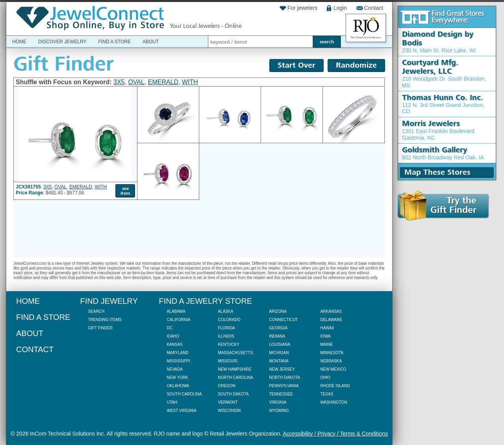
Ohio (325, 378)
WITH (190, 82)
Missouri (227, 361)
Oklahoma (178, 386)
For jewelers (302, 8)
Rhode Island (335, 386)
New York (177, 378)
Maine (326, 344)
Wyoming (279, 411)
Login (340, 8)
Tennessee (281, 394)
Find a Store (114, 42)
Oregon (226, 386)
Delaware (331, 320)
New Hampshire (235, 369)
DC (169, 328)
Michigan (279, 353)
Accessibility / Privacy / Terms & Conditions (335, 434)
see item (125, 191)
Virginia (278, 402)
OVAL (136, 82)
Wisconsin (229, 411)
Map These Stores (437, 172)
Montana (279, 361)
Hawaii (327, 328)
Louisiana (279, 344)
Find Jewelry (109, 301)
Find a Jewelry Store (205, 301)
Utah (172, 402)
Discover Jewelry (62, 42)
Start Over (296, 65)
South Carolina (184, 394)
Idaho (173, 336)
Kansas (175, 344)
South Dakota (233, 394)
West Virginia (181, 411)
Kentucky (228, 344)
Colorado (229, 320)
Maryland (177, 353)
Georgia (278, 328)
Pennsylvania (284, 386)
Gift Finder (100, 328)
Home (19, 42)
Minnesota (332, 353)
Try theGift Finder (438, 206)
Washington (334, 402)
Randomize (356, 65)
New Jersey (282, 369)
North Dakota (284, 378)
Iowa (325, 336)
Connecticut (283, 320)
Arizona (278, 311)
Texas (327, 394)
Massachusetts (235, 353)
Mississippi (178, 361)
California (178, 320)
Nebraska (331, 361)
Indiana (277, 336)
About (151, 42)
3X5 (119, 82)
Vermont (228, 402)
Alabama (176, 311)
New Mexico (333, 369)
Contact (374, 8)
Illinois (226, 336)
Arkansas (331, 311)
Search (96, 311)
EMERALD (163, 82)
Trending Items (105, 320)
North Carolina (235, 378)
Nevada (174, 369)
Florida (226, 328)
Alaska (225, 311)
